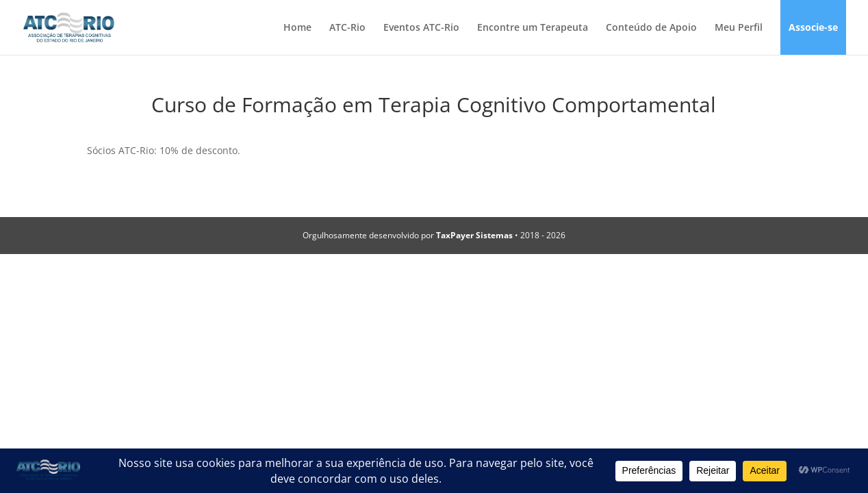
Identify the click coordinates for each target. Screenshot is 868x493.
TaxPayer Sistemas (474, 235)
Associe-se (813, 28)
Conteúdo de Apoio (651, 28)
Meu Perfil (739, 28)
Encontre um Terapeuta (533, 28)
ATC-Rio (347, 28)
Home (297, 28)
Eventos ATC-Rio (421, 28)
